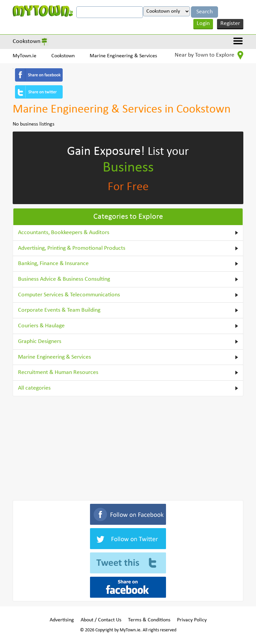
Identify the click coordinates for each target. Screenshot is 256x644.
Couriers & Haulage (41, 326)
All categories (34, 388)
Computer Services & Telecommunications (69, 295)
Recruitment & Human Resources (58, 372)
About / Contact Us (101, 620)
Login (203, 23)
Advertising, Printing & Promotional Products (72, 248)
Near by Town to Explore (209, 55)
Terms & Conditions (149, 620)
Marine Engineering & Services (123, 56)
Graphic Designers (40, 341)
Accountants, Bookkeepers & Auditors (64, 233)
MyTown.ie (24, 56)
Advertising (62, 620)
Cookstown (26, 41)
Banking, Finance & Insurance (53, 264)
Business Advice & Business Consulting (64, 279)
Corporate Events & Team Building (59, 310)
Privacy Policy (192, 620)
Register (230, 23)
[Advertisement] (128, 447)
